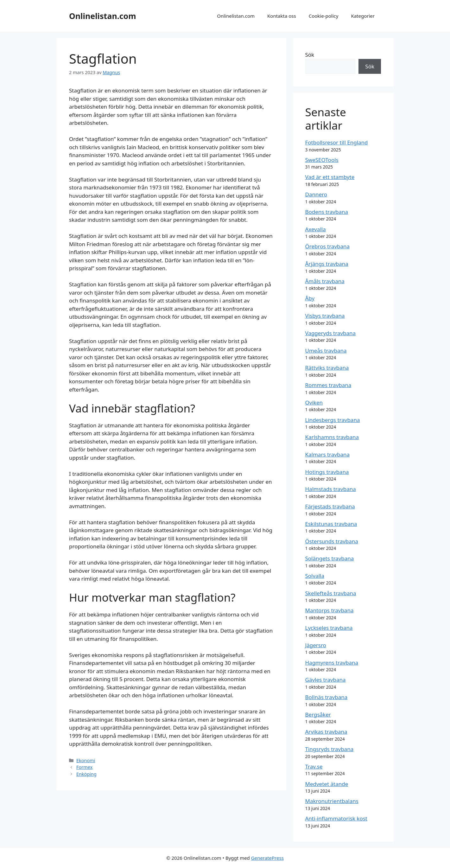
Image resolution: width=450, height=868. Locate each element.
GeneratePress (267, 858)
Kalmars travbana (328, 454)
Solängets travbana (330, 558)
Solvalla (315, 576)
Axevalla (316, 229)
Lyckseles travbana (329, 628)
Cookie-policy (324, 16)
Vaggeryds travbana (331, 333)
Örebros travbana (328, 246)
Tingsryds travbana (330, 749)
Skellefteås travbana (331, 593)
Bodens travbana (327, 212)
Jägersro (316, 645)
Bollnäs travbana (326, 697)
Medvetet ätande (327, 784)
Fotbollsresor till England (337, 142)
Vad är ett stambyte (330, 177)
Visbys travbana (325, 316)
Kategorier (363, 16)
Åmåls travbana (325, 281)
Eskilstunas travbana (331, 524)
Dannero (316, 194)
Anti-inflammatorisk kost (336, 818)
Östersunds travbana (332, 541)
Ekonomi (86, 760)
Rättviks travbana (327, 368)
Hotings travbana (327, 472)
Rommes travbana (328, 385)
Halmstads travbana (331, 489)
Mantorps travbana (330, 610)
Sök (310, 55)
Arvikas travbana (326, 732)
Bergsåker (318, 715)
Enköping (86, 774)
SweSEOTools (322, 160)
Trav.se (314, 766)
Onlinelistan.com (103, 16)
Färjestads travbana (330, 506)
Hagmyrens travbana (332, 663)
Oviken (314, 402)
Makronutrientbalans (332, 801)
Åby (310, 298)
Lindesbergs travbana (333, 420)
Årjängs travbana (327, 264)
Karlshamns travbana (332, 437)
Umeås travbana (326, 351)
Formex (84, 767)
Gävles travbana (326, 680)
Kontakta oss (282, 16)
